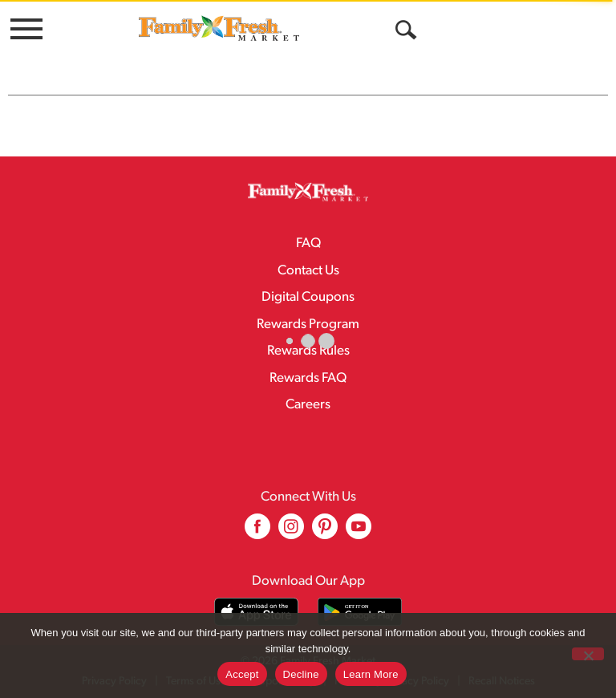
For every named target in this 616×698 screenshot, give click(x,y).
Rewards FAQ (308, 378)
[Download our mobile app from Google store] (360, 612)
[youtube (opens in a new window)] (359, 532)
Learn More (371, 674)
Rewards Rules (308, 351)
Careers (308, 405)
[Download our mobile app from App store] (256, 612)
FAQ (308, 243)
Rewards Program (308, 325)
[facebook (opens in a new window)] (257, 532)
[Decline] (588, 654)
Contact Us (308, 271)
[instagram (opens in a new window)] (291, 532)
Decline (301, 674)
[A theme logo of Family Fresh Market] (219, 28)
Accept (242, 674)
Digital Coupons (308, 297)
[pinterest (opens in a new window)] (325, 532)
